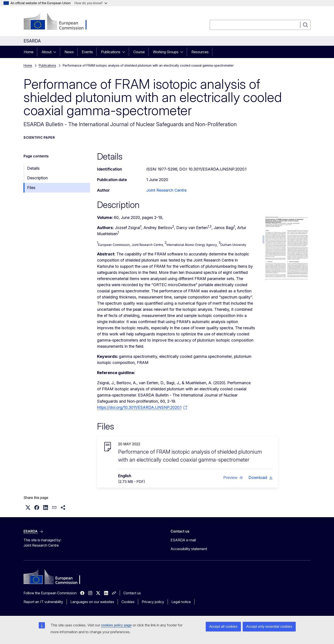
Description (37, 178)
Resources (200, 52)
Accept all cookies (223, 627)
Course (139, 52)
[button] (233, 478)
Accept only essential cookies (269, 627)
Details (33, 168)
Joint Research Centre (166, 190)
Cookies (128, 602)
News (69, 52)
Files (31, 188)
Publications (111, 52)
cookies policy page (116, 625)
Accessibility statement (189, 549)
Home (29, 52)
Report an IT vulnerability (43, 602)
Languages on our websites (92, 602)
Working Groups (166, 52)
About (47, 52)
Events (87, 52)
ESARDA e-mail (183, 540)
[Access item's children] (56, 52)
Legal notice (181, 602)
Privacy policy (153, 602)
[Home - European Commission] (59, 22)
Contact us (132, 593)
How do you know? (91, 3)
